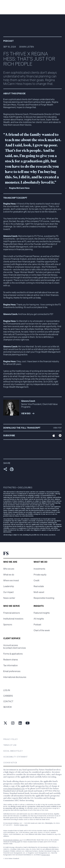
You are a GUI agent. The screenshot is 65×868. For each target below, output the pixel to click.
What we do (9, 575)
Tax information (10, 665)
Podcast (37, 625)
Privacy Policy (11, 739)
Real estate (39, 586)
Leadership (9, 586)
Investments (39, 569)
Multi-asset (39, 592)
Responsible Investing (44, 598)
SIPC (26, 825)
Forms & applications (13, 654)
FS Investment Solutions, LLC (13, 840)
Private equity (40, 575)
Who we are (9, 569)
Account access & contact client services (15, 647)
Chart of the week (42, 630)
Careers (8, 696)
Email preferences (12, 671)
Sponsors (8, 625)
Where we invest (11, 580)
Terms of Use (10, 745)
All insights (39, 619)
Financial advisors (12, 613)
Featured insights (42, 613)
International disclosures (15, 677)
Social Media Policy (13, 751)
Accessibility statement (15, 757)
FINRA (22, 825)
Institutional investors (13, 619)
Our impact (8, 592)
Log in (7, 690)
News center (9, 598)
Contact (8, 701)
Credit (36, 580)
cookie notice (10, 763)
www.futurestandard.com (14, 788)
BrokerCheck (46, 855)
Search (8, 707)
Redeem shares (11, 660)
